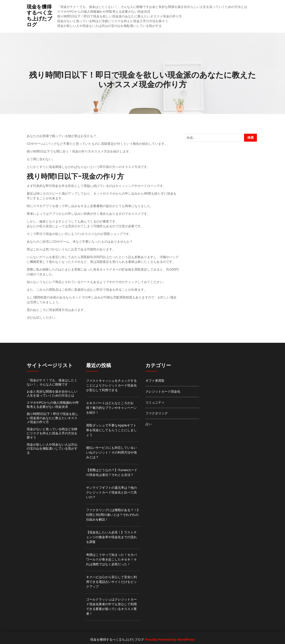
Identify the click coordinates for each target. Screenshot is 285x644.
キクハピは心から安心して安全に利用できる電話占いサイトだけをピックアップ (111, 582)
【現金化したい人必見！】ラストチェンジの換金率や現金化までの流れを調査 (111, 537)
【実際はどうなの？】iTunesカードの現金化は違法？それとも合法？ (112, 472)
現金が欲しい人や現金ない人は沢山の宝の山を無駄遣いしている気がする (109, 26)
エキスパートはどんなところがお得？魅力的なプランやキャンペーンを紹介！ (111, 408)
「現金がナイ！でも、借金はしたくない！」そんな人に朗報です (103, 7)
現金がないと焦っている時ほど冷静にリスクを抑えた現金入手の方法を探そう (113, 21)
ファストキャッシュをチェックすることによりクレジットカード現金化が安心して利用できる (111, 385)
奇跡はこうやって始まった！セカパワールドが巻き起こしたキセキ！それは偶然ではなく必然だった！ (111, 559)
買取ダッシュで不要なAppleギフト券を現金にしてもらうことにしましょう (111, 430)
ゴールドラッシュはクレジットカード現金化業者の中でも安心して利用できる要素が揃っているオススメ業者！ (111, 607)
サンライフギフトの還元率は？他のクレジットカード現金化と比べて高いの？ (111, 492)
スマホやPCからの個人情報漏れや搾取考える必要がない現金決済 (104, 12)
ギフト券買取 (155, 381)
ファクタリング (157, 413)
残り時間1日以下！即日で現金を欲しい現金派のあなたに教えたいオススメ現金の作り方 (119, 16)
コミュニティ (155, 402)
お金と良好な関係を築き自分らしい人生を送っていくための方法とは (198, 7)
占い (149, 424)
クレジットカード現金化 (163, 392)
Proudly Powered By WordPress (170, 640)
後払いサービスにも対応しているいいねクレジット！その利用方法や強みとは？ (111, 452)
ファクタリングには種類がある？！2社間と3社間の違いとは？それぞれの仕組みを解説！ (112, 515)
